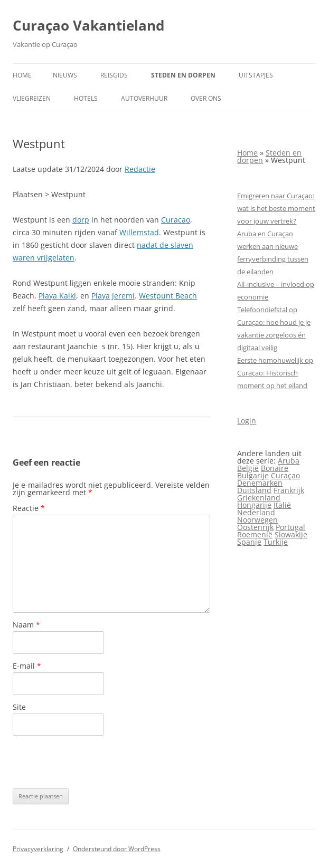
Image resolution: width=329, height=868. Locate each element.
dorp (81, 220)
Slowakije (291, 534)
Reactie (29, 508)
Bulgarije (253, 475)
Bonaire (275, 468)
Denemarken (260, 483)
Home (22, 75)
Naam (26, 625)
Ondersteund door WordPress (117, 849)
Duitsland (254, 490)
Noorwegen (257, 520)
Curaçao (285, 475)
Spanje (249, 542)
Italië (282, 505)
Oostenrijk (255, 527)
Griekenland (259, 498)
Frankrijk (289, 490)
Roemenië (255, 534)
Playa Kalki (57, 296)
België (248, 468)
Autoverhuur (144, 98)
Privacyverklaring (38, 849)
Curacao (176, 220)
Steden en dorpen (183, 75)
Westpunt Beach (168, 296)
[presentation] (93, 762)
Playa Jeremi (113, 296)
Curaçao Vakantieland (88, 25)
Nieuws (65, 75)
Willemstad (139, 232)
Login (247, 421)
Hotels (86, 98)
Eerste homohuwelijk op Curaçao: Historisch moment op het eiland (275, 373)
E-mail (27, 666)
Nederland (256, 512)
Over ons (206, 98)
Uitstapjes (256, 75)
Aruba (289, 461)
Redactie (140, 169)
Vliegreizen (32, 98)
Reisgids (114, 75)
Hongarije (254, 505)
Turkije (276, 542)
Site (19, 707)
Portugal (290, 527)
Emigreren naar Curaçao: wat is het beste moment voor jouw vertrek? (276, 208)
